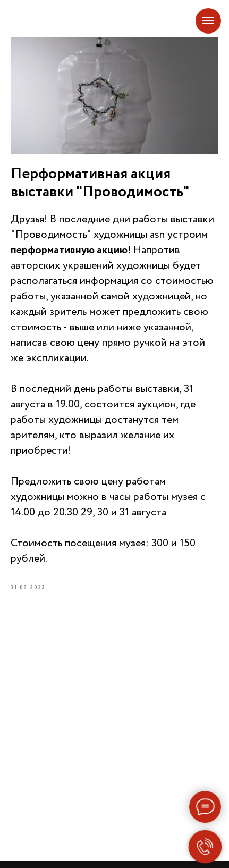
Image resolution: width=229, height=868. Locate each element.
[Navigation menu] (208, 21)
